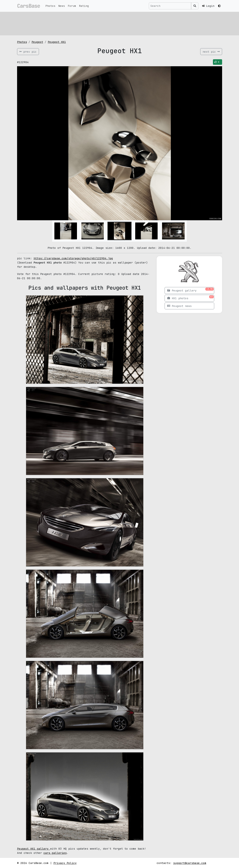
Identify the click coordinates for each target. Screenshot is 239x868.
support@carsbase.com (190, 863)
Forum (72, 6)
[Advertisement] (120, 23)
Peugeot (37, 42)
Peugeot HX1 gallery (34, 849)
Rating (84, 6)
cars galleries (55, 853)
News (62, 6)
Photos (50, 6)
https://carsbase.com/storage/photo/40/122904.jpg (73, 258)
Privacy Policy (65, 863)
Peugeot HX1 (57, 42)
